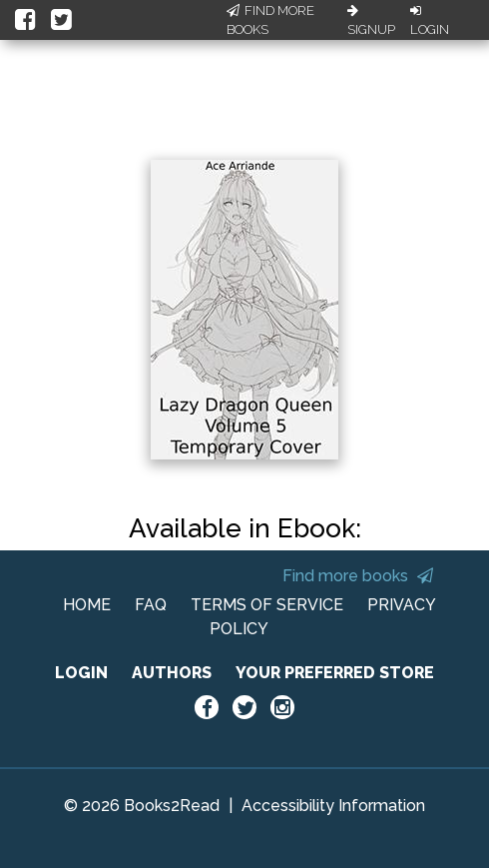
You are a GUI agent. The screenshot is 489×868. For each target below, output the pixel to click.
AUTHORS (172, 673)
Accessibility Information (333, 806)
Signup (371, 21)
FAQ (151, 605)
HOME (87, 605)
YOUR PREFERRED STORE (335, 673)
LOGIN (81, 673)
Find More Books (270, 20)
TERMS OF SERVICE (267, 605)
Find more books (358, 576)
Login (430, 21)
